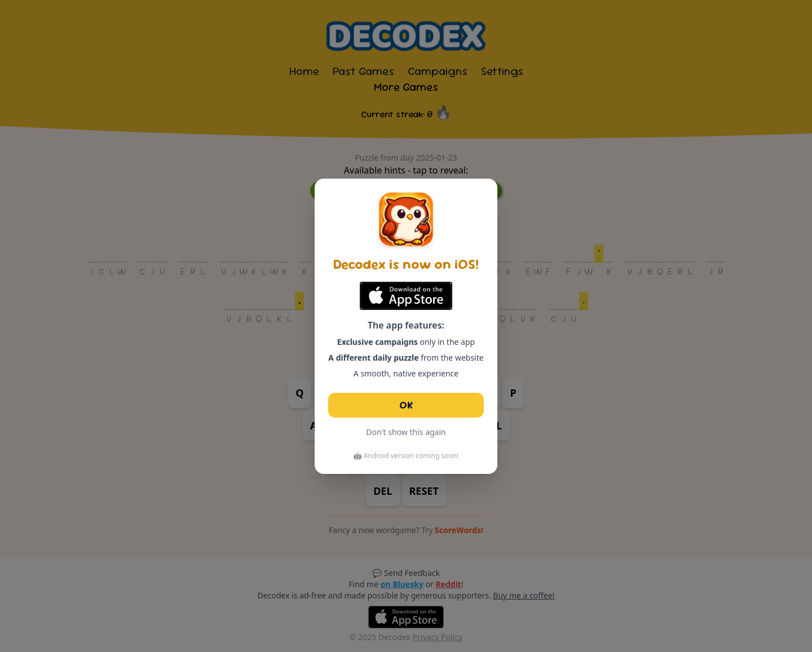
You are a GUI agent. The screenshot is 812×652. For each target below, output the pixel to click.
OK (406, 405)
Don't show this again (406, 432)
